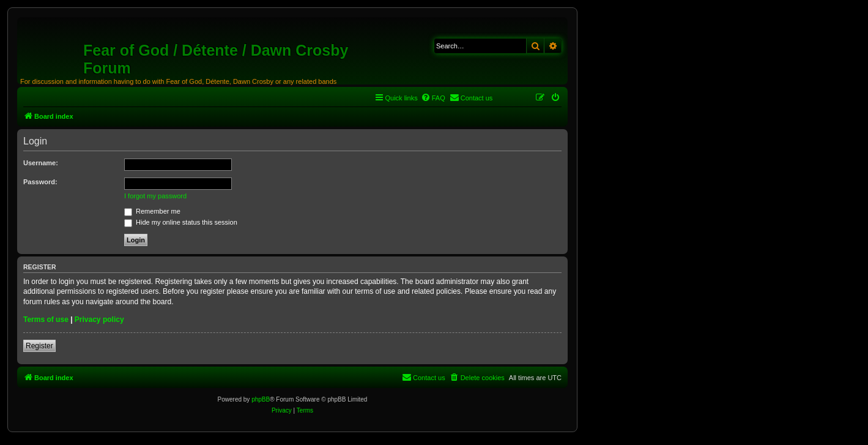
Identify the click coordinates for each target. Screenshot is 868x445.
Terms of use (46, 320)
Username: (41, 163)
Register (39, 346)
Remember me (152, 211)
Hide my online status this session (181, 222)
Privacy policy (99, 320)
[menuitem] (433, 98)
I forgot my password (155, 196)
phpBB (261, 399)
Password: (40, 182)
